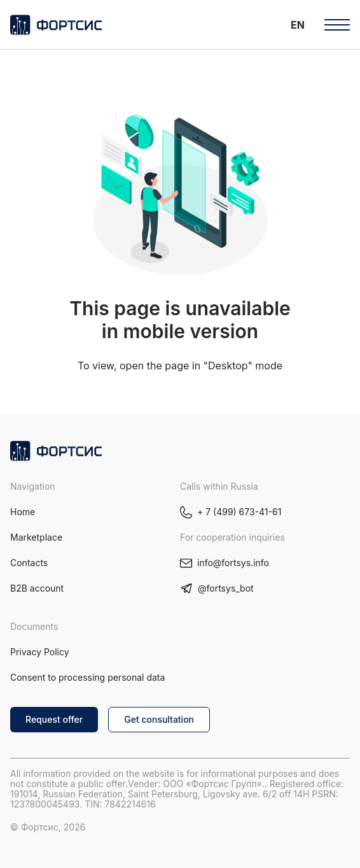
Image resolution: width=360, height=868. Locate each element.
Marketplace (36, 537)
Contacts (29, 563)
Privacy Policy (40, 652)
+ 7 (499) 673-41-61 (239, 512)
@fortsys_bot (226, 588)
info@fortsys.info (233, 563)
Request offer (54, 719)
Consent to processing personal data (87, 677)
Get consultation (159, 719)
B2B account (37, 588)
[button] (298, 25)
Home (23, 512)
